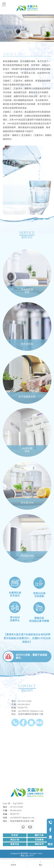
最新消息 (15, 844)
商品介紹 (15, 840)
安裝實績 (39, 840)
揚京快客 (24, 853)
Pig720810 (18, 803)
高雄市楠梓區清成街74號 (22, 821)
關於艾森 (39, 835)
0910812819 (16, 811)
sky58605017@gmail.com (22, 818)
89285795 (15, 814)
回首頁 (15, 835)
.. (43, 853)
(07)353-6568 (16, 807)
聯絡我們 (39, 844)
